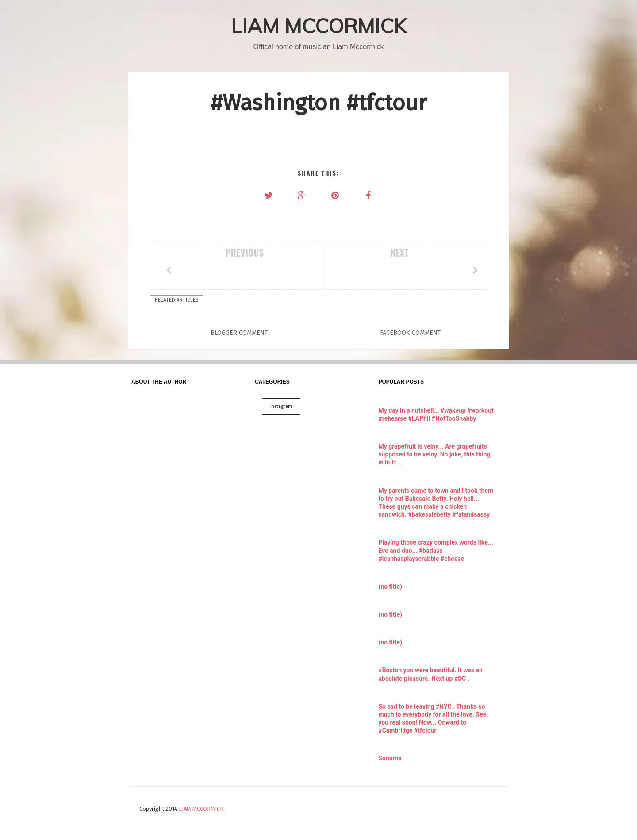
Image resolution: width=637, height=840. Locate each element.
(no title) (390, 587)
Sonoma (390, 758)
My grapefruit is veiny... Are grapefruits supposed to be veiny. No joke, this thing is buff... (434, 454)
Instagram (281, 406)
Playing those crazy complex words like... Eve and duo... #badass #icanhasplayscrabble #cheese (436, 550)
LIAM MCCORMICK (319, 26)
